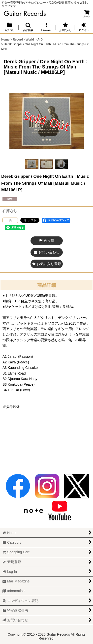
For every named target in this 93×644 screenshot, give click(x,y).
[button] (28, 27)
